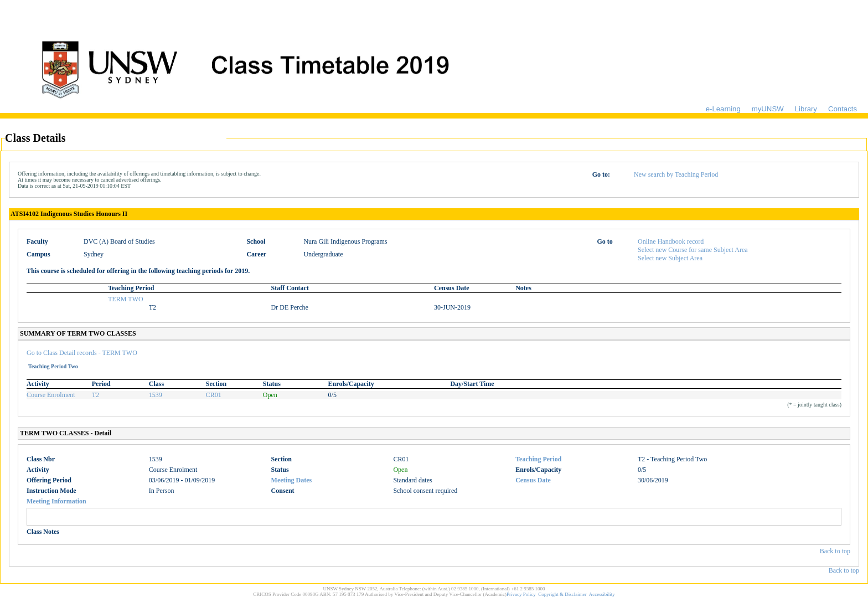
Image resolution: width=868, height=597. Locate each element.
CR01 (214, 395)
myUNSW (768, 109)
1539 (156, 395)
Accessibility (602, 594)
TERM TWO (125, 299)
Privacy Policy (521, 594)
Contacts (843, 109)
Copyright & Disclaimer (562, 594)
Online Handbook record (671, 241)
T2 (95, 395)
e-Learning (723, 109)
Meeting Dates (292, 480)
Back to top (835, 551)
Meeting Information (56, 501)
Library (806, 109)
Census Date (533, 480)
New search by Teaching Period (676, 174)
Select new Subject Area (670, 258)
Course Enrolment (51, 395)
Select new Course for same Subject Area (693, 250)
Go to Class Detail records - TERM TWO (82, 353)
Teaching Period (538, 459)
